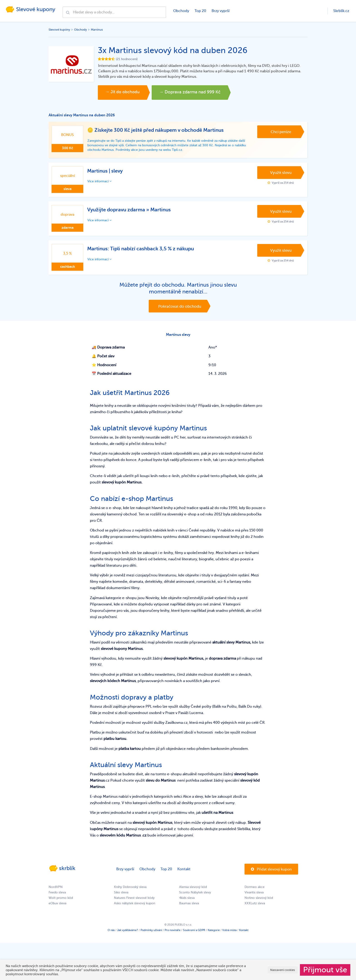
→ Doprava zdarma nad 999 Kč (206, 93)
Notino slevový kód (259, 903)
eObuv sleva (57, 908)
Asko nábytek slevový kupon (135, 908)
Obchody (180, 11)
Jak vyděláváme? (128, 935)
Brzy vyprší (220, 11)
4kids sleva (187, 903)
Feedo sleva (57, 898)
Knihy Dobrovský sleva (130, 892)
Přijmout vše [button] (325, 970)
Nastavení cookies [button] (283, 970)
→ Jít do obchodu (126, 93)
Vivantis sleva (254, 898)
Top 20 (200, 11)
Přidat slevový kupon (271, 875)
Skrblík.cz (341, 11)
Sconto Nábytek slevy (195, 898)
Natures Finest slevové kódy (134, 903)
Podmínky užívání (151, 935)
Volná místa (229, 935)
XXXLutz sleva (255, 908)
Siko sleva (121, 898)
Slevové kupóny (59, 30)
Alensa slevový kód (193, 892)
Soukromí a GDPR (194, 935)
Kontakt (184, 874)
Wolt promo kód (61, 903)
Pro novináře (173, 935)
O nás (111, 935)
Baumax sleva (189, 908)
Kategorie (214, 935)
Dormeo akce (255, 892)
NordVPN (56, 892)
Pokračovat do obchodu (180, 309)
